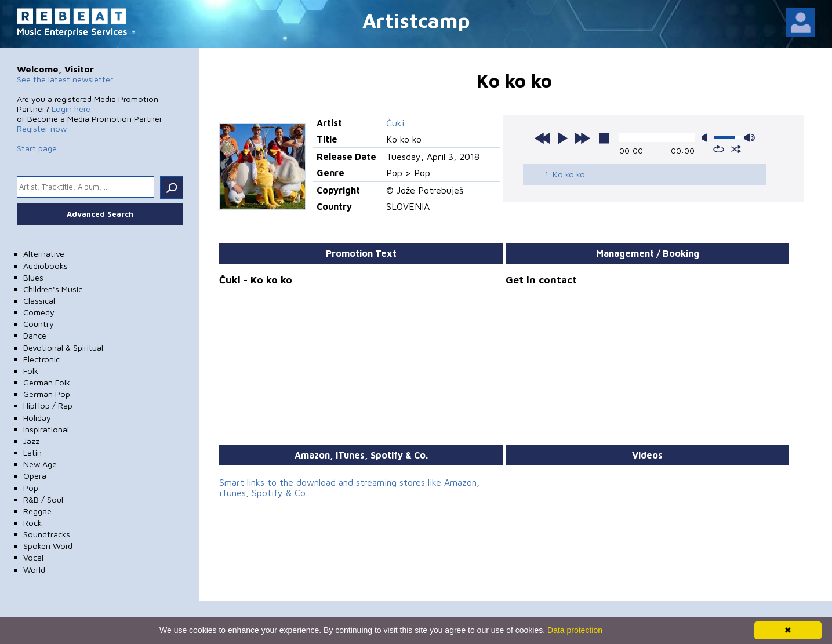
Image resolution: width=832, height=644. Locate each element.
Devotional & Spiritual (63, 348)
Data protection (575, 630)
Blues (33, 277)
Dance (35, 335)
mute (707, 138)
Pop (31, 488)
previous (543, 138)
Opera (35, 476)
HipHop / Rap (48, 405)
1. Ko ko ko (565, 174)
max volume (750, 138)
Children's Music (53, 289)
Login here (71, 109)
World (34, 570)
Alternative (44, 254)
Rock (32, 523)
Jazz (31, 441)
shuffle (736, 149)
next (582, 138)
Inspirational (46, 429)
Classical (39, 301)
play (562, 138)
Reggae (37, 511)
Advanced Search (100, 214)
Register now (42, 128)
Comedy (39, 312)
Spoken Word (48, 546)
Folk (31, 371)
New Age (40, 464)
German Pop (47, 394)
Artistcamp (416, 20)
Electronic (41, 359)
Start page (37, 148)
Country (39, 324)
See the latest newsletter (65, 79)
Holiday (37, 418)
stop (604, 138)
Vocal (33, 557)
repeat (719, 149)
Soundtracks (47, 534)
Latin (32, 452)
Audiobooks (46, 266)
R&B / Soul (43, 499)
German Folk (47, 382)
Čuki (395, 123)
